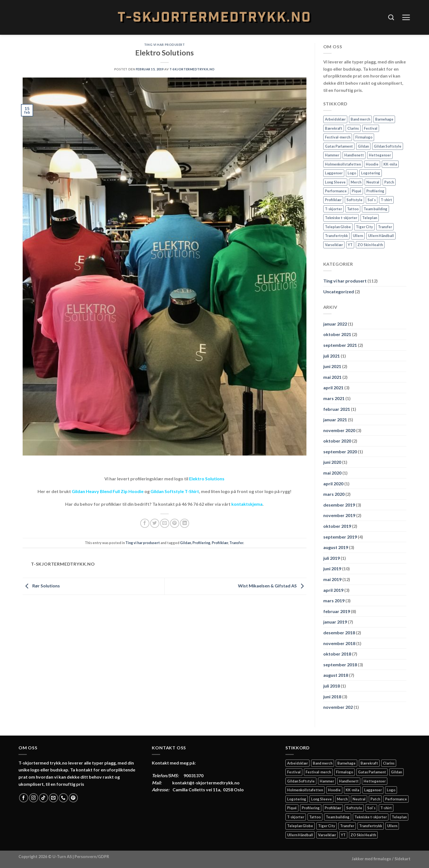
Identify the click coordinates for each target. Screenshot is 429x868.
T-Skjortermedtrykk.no (192, 69)
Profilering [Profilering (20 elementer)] (375, 191)
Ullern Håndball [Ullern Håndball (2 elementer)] (381, 236)
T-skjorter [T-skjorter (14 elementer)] (333, 209)
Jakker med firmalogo (371, 859)
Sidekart (402, 859)
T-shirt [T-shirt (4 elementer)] (386, 200)
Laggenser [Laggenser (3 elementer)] (334, 173)
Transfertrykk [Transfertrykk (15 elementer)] (336, 236)
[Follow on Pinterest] (73, 798)
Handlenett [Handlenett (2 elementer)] (354, 155)
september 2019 (340, 537)
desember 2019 (339, 505)
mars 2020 (334, 494)
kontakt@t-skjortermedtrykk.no (206, 783)
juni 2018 (332, 697)
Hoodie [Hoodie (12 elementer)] (372, 164)
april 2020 (333, 484)
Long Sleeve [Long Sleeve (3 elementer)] (335, 182)
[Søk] (391, 17)
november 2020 (339, 430)
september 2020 (340, 452)
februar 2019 (337, 611)
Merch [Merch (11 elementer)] (356, 182)
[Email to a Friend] (165, 523)
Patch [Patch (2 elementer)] (389, 182)
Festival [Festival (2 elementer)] (371, 128)
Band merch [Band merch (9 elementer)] (360, 119)
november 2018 (339, 643)
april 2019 (333, 590)
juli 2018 (332, 686)
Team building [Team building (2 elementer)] (375, 209)
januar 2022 (335, 324)
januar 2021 (335, 420)
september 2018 (340, 665)
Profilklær (220, 543)
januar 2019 (335, 622)
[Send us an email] (53, 798)
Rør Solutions (41, 586)
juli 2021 (332, 356)
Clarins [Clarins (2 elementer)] (353, 128)
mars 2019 (334, 601)
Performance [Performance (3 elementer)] (336, 191)
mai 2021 (332, 377)
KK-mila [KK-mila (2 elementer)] (390, 164)
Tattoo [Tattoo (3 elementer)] (353, 209)
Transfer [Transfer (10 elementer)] (385, 227)
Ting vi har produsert (165, 45)
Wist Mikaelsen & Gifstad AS (272, 586)
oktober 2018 (337, 654)
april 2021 (333, 388)
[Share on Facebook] (145, 523)
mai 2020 (332, 473)
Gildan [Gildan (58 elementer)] (363, 146)
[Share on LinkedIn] (185, 523)
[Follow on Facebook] (24, 798)
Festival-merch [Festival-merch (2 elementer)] (338, 137)
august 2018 (336, 675)
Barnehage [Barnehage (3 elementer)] (384, 119)
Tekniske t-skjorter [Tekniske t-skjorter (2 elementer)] (341, 218)
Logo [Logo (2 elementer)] (352, 173)
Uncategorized (339, 291)
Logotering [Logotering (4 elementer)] (371, 173)
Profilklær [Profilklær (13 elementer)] (333, 200)
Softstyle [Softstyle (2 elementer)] (354, 200)
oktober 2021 (337, 334)
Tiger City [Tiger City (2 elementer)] (364, 227)
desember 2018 (339, 633)
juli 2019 (332, 558)
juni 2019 (332, 569)
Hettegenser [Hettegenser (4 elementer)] (380, 155)
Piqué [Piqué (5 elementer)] (357, 191)
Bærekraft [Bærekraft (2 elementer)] (334, 128)
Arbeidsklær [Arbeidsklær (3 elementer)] (335, 119)
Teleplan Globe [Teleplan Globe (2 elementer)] (338, 227)
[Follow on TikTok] (43, 798)
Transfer (236, 543)
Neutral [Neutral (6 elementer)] (373, 182)
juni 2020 (332, 462)
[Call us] (63, 798)
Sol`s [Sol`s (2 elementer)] (372, 200)
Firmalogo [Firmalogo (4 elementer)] (364, 137)
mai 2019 (332, 579)
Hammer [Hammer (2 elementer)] (332, 155)
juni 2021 (332, 366)
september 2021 (340, 345)
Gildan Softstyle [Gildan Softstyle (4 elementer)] (388, 146)
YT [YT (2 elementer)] (350, 245)
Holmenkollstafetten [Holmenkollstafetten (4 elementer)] (343, 164)
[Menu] (406, 17)
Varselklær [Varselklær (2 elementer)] (334, 245)
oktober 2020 (337, 441)
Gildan (186, 543)
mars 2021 (334, 398)
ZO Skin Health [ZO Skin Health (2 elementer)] (370, 245)
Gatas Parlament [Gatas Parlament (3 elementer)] (339, 146)
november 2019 (339, 515)
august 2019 (336, 547)
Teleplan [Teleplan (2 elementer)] (370, 218)
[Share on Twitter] (155, 523)
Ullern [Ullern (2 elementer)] (358, 236)
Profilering (201, 543)
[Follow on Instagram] (34, 798)
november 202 (338, 707)
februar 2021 (337, 409)
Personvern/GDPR (92, 857)
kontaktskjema (247, 504)
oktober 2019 (337, 526)
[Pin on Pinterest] (175, 523)
